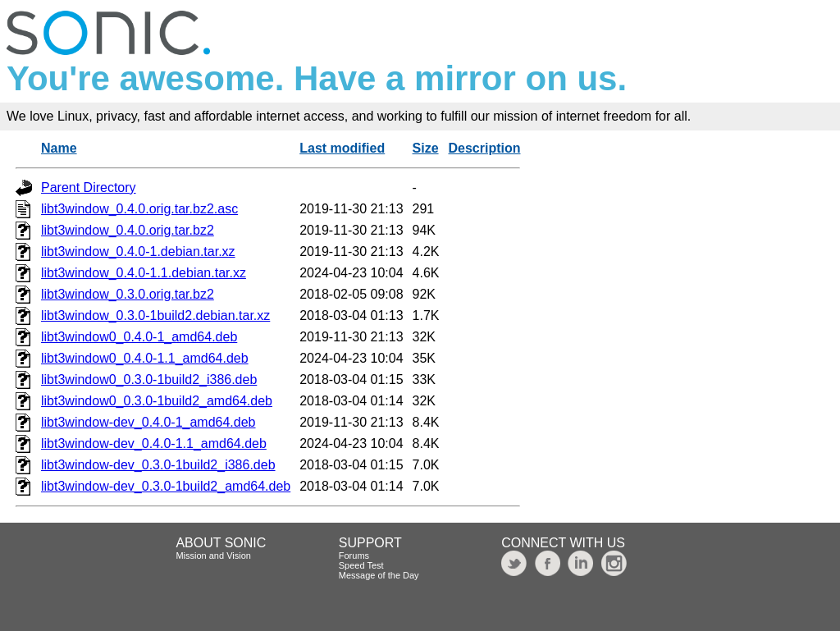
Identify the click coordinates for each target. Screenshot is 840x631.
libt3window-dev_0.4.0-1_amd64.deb (148, 422)
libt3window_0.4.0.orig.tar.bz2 (128, 230)
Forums (354, 556)
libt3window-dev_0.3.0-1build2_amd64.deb (166, 486)
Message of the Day (379, 575)
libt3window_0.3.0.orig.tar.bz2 (128, 294)
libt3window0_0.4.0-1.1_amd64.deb (145, 358)
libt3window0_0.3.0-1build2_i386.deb (149, 380)
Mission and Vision (213, 556)
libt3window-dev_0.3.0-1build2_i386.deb (158, 465)
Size (426, 148)
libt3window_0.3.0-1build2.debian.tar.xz (155, 315)
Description (484, 148)
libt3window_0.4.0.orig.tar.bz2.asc (139, 209)
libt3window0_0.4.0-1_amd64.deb (139, 337)
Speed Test (361, 565)
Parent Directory (89, 187)
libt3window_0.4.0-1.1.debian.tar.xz (144, 273)
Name (59, 148)
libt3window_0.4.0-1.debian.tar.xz (138, 251)
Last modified (342, 148)
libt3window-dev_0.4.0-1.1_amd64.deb (154, 444)
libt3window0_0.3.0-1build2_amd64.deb (157, 401)
